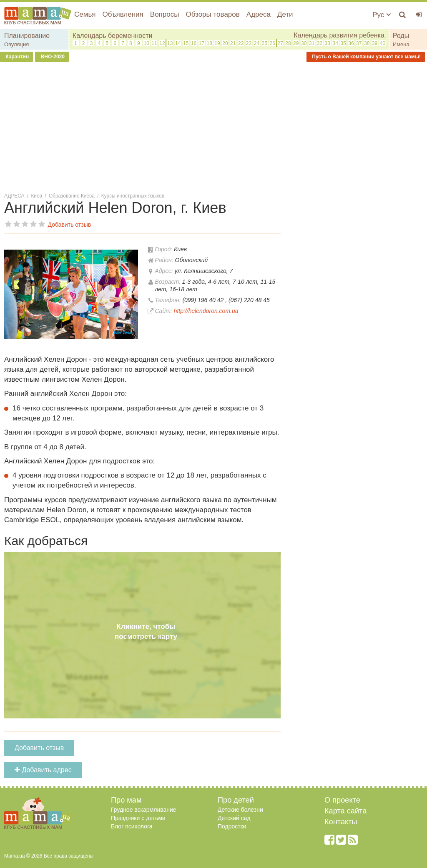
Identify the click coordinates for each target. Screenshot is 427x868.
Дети (285, 14)
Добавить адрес (43, 770)
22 (241, 43)
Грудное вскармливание (144, 810)
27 (280, 43)
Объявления (123, 14)
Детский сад (234, 818)
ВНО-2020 (52, 57)
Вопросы (165, 14)
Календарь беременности (113, 36)
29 (296, 43)
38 (367, 43)
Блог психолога (132, 826)
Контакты (341, 822)
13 (170, 43)
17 (202, 43)
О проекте (342, 800)
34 (335, 43)
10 (146, 43)
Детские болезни (240, 810)
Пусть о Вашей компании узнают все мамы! (366, 57)
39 (375, 43)
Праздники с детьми (138, 818)
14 (178, 43)
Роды (401, 36)
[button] (131, 250)
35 (343, 43)
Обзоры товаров (212, 14)
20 (225, 43)
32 (320, 43)
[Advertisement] (213, 129)
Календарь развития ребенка (339, 35)
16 (194, 43)
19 (217, 43)
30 (304, 43)
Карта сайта (345, 811)
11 (154, 43)
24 (257, 43)
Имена (401, 44)
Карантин (16, 57)
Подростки (232, 826)
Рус (382, 15)
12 (162, 43)
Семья (85, 14)
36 (351, 43)
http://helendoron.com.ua (206, 311)
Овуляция (16, 44)
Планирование (27, 36)
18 (209, 43)
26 (272, 43)
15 (186, 43)
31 (312, 43)
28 (288, 43)
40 (383, 43)
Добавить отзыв (39, 748)
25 (265, 43)
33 (328, 43)
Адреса (259, 14)
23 (249, 43)
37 (359, 43)
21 (233, 43)
